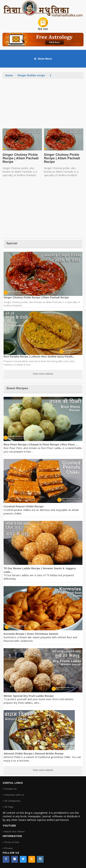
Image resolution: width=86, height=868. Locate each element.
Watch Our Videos (14, 832)
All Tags (9, 807)
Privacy (9, 848)
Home (9, 75)
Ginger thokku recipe (31, 75)
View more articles (43, 374)
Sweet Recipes (17, 388)
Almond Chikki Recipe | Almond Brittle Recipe (34, 753)
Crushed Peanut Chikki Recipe (24, 506)
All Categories (12, 801)
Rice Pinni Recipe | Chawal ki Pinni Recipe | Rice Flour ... (41, 444)
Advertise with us (14, 795)
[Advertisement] (43, 105)
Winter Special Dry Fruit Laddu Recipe (29, 696)
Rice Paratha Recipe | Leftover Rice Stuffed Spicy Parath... (39, 357)
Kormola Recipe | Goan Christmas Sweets (31, 634)
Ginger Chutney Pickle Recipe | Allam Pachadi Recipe (20, 158)
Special (12, 243)
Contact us (10, 789)
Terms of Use (12, 842)
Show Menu (43, 59)
